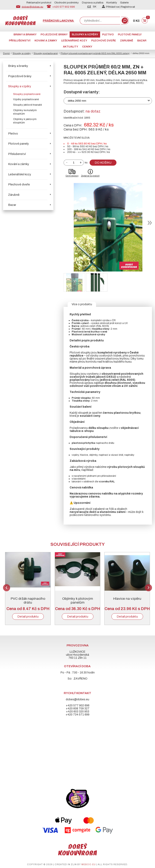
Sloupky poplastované (46, 53)
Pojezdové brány (54, 35)
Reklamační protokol (39, 3)
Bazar (142, 41)
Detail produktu (28, 617)
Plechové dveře (104, 41)
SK (95, 7)
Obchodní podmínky (67, 3)
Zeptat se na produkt (90, 176)
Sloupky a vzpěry (85, 35)
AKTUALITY (71, 47)
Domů (6, 53)
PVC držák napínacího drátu (28, 601)
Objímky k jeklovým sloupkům (25, 121)
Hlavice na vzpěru (127, 599)
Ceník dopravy (72, 176)
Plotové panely (130, 35)
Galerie (124, 3)
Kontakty (112, 3)
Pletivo (108, 35)
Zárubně (127, 41)
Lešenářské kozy (74, 41)
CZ (89, 7)
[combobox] (100, 21)
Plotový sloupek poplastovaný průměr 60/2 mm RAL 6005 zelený (95, 53)
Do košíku (103, 163)
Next (148, 588)
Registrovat (128, 7)
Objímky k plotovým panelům (78, 601)
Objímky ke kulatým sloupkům (25, 112)
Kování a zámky (46, 41)
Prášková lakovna (59, 21)
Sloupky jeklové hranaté (27, 105)
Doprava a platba (93, 3)
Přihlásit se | (111, 7)
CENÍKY (87, 47)
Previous (7, 588)
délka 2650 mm (77, 101)
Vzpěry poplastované (26, 99)
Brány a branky (25, 35)
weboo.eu (88, 864)
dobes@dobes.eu (32, 7)
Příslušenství (20, 41)
